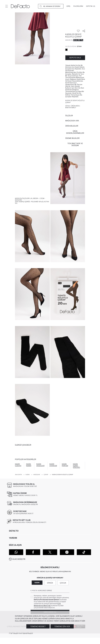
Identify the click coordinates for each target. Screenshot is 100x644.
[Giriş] (68, 6)
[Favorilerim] (78, 6)
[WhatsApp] (16, 552)
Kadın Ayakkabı (53, 465)
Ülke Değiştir (19, 559)
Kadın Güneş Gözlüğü (76, 466)
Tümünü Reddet (38, 626)
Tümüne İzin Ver (62, 626)
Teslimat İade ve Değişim (75, 144)
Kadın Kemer (29, 465)
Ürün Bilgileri (72, 126)
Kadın (37, 583)
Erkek (50, 583)
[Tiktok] (84, 552)
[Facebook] (33, 552)
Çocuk (63, 583)
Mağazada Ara (72, 121)
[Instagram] (67, 552)
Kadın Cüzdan (18, 465)
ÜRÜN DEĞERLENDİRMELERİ (75, 132)
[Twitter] (50, 552)
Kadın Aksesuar (40, 465)
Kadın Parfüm (65, 465)
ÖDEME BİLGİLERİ (72, 138)
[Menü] (6, 6)
